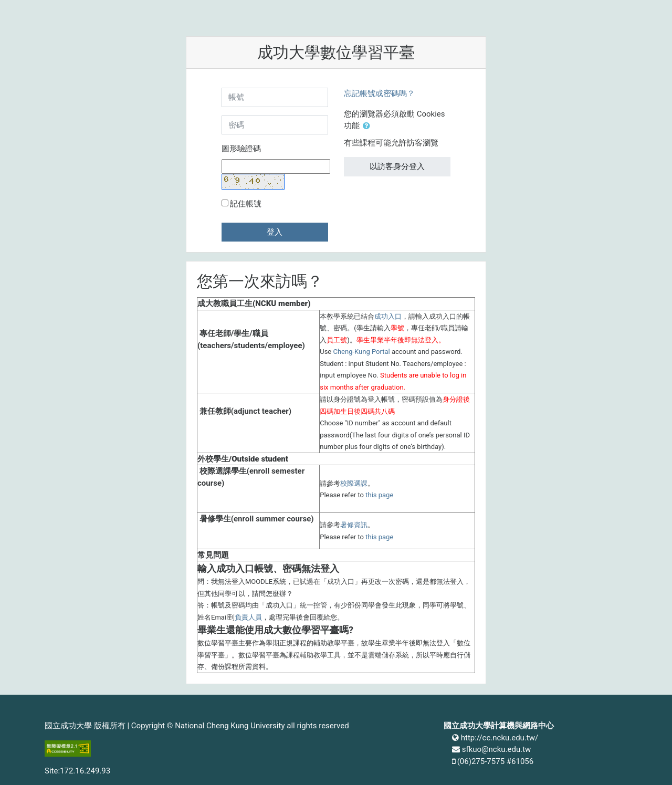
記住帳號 (246, 204)
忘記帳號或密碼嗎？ (379, 93)
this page (379, 495)
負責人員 (248, 617)
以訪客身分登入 (397, 166)
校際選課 (354, 483)
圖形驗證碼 (241, 149)
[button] (369, 126)
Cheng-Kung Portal (361, 352)
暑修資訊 (354, 525)
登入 (275, 232)
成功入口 (388, 316)
